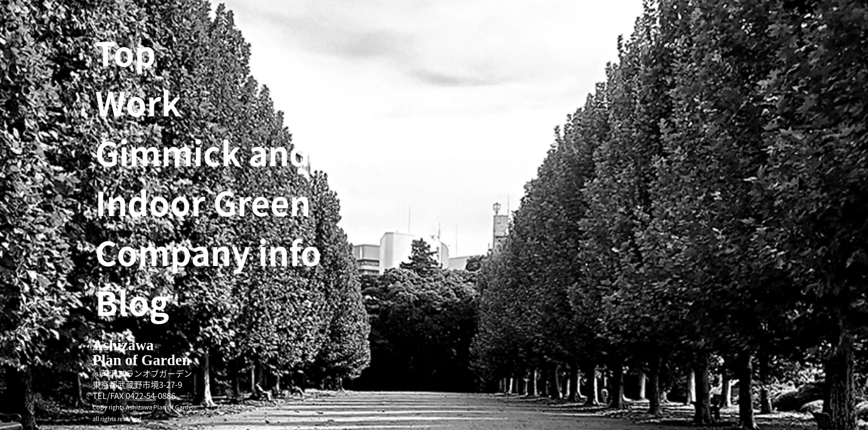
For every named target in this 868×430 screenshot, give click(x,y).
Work (138, 102)
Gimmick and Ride (244, 152)
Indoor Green (203, 202)
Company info (208, 252)
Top (126, 52)
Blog (132, 302)
